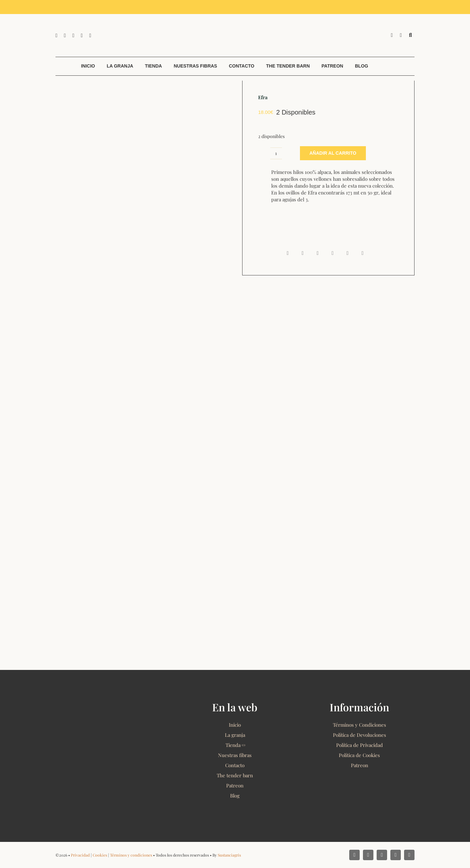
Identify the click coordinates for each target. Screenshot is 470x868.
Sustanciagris (229, 855)
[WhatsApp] (318, 253)
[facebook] (56, 36)
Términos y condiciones (131, 855)
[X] (303, 253)
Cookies (100, 855)
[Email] (363, 253)
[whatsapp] (73, 36)
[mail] (82, 36)
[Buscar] (410, 35)
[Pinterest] (348, 253)
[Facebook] (288, 253)
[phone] (90, 36)
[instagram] (65, 36)
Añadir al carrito (333, 153)
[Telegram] (333, 253)
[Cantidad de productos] (276, 153)
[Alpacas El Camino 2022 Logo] (235, 16)
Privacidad (80, 855)
